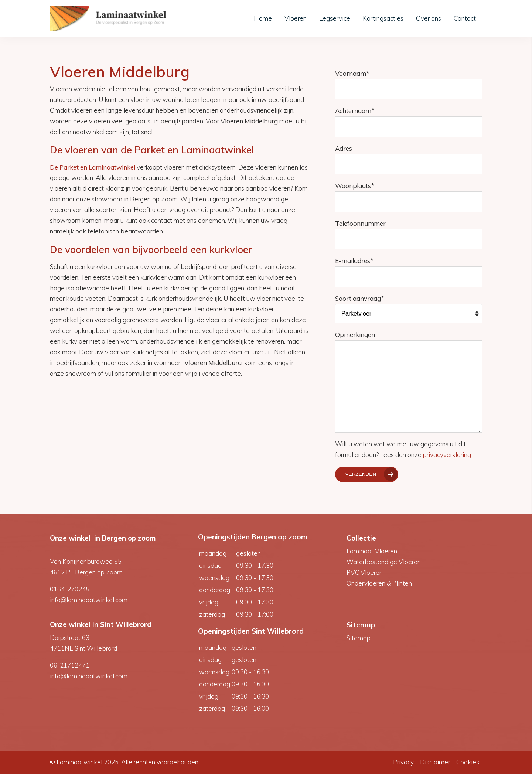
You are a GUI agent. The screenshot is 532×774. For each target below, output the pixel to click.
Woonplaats (355, 186)
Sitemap (359, 638)
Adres (344, 148)
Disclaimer (435, 762)
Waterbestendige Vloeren (384, 562)
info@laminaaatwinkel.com (89, 600)
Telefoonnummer (360, 223)
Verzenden (361, 474)
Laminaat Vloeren (372, 551)
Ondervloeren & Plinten (379, 583)
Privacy (403, 762)
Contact (465, 18)
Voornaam (352, 73)
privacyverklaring (447, 455)
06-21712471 (70, 665)
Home (263, 18)
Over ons (429, 18)
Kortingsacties (383, 18)
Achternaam (355, 111)
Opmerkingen (355, 335)
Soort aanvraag (360, 298)
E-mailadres (354, 261)
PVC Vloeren (365, 572)
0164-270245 (70, 589)
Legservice (335, 18)
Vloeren (296, 18)
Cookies (468, 762)
